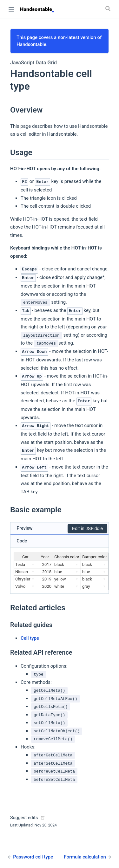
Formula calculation (85, 857)
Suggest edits (24, 818)
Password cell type (33, 857)
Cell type (30, 638)
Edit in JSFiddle (87, 528)
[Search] (109, 9)
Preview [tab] (25, 528)
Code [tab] (22, 541)
